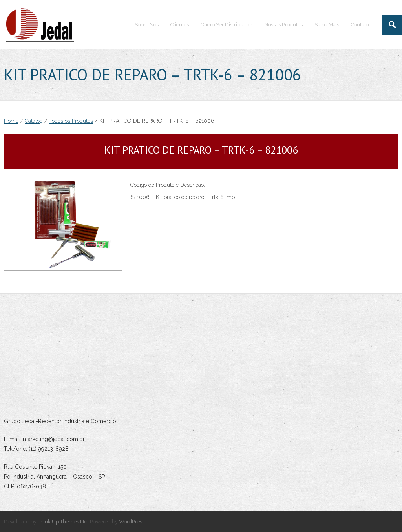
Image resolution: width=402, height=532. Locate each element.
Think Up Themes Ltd (63, 522)
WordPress (132, 522)
